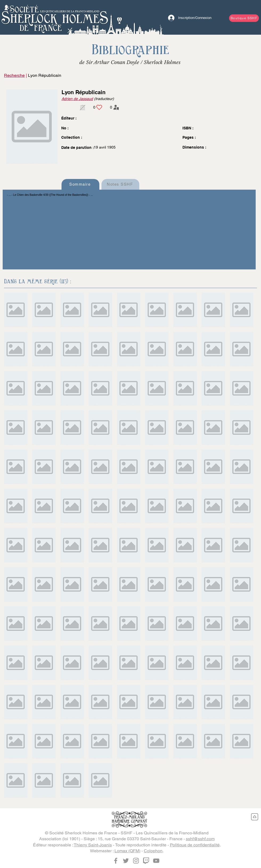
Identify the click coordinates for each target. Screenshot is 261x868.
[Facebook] (116, 861)
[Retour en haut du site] (255, 817)
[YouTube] (156, 861)
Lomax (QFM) (127, 851)
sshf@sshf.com (200, 839)
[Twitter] (126, 861)
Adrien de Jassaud (77, 99)
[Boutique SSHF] (244, 18)
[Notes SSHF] (120, 184)
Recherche (14, 75)
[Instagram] (136, 861)
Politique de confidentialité (195, 845)
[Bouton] (55, 17)
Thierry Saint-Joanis (93, 845)
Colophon (153, 851)
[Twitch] (146, 861)
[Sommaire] (80, 184)
